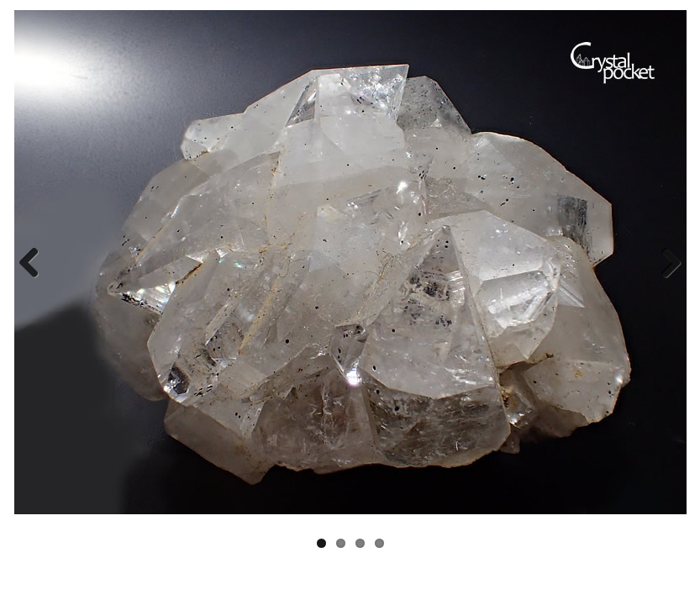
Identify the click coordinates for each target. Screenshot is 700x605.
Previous (35, 262)
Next (665, 262)
